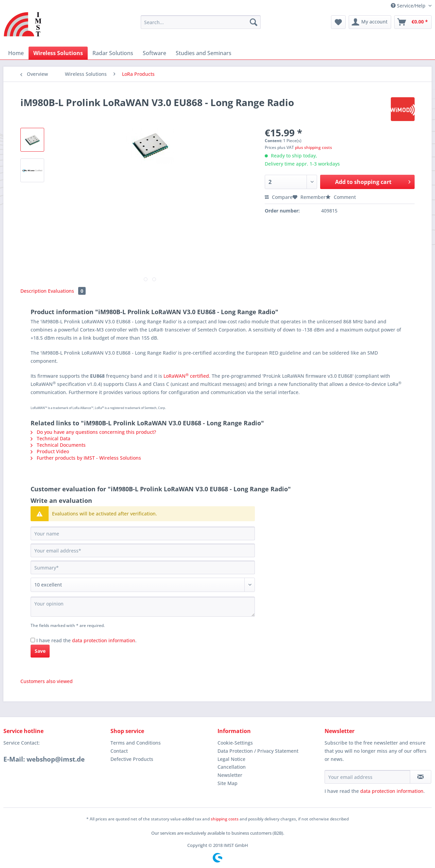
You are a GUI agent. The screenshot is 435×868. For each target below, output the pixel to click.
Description (33, 291)
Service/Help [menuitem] (409, 6)
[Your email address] (143, 550)
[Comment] (143, 585)
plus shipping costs (314, 147)
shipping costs (225, 819)
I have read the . (86, 640)
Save (40, 651)
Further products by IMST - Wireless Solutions (86, 458)
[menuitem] (201, 25)
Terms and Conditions (136, 743)
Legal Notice (231, 759)
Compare (279, 197)
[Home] (16, 53)
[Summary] (143, 567)
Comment (341, 197)
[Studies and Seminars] (204, 53)
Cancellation (232, 767)
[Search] (254, 22)
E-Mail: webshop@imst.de (44, 759)
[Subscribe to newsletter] (421, 777)
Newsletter (230, 775)
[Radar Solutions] (113, 53)
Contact (119, 751)
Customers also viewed (47, 681)
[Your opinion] (143, 607)
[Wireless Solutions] (58, 53)
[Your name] (143, 533)
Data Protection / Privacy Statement (258, 751)
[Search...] (201, 22)
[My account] (370, 22)
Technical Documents (58, 445)
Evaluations (67, 291)
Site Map (228, 783)
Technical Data (50, 438)
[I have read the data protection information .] (33, 640)
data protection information (104, 640)
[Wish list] (338, 22)
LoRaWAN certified (186, 376)
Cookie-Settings (235, 743)
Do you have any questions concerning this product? (93, 432)
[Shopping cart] (413, 22)
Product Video (50, 451)
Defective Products (132, 759)
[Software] (154, 53)
